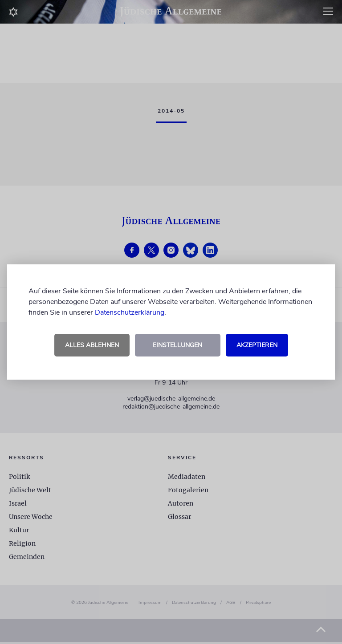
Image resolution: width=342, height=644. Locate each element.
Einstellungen (177, 345)
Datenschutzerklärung (130, 312)
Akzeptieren (257, 345)
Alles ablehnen (92, 345)
